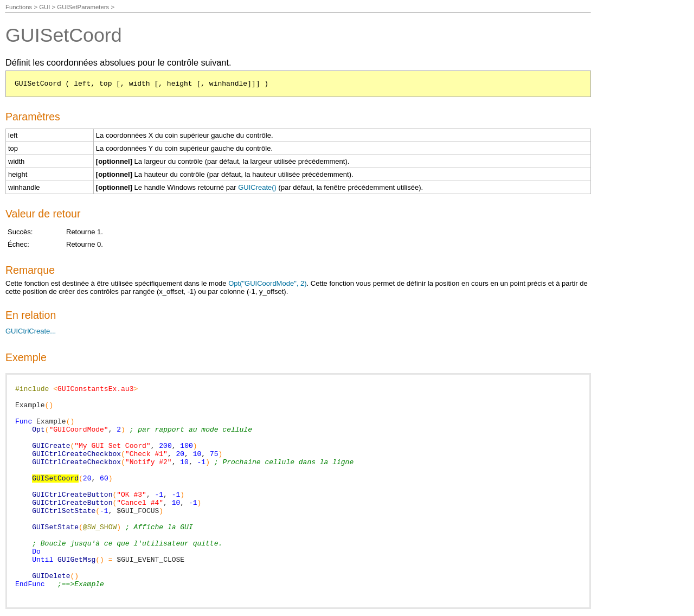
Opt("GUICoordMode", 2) (267, 283)
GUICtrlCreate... (31, 331)
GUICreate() (257, 187)
